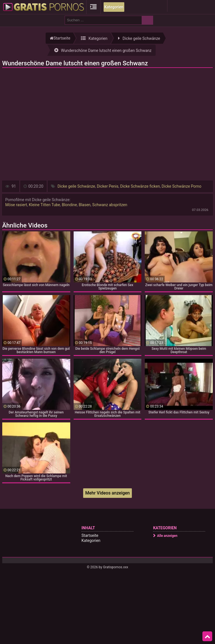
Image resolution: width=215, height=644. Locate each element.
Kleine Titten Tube (44, 205)
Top (207, 636)
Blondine (69, 205)
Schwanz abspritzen (110, 205)
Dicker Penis (108, 186)
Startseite (90, 535)
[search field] (103, 20)
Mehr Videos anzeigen (107, 493)
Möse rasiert (16, 205)
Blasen (85, 205)
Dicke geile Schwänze (76, 186)
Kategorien (114, 7)
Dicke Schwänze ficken (140, 186)
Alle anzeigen (167, 536)
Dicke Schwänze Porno (181, 186)
